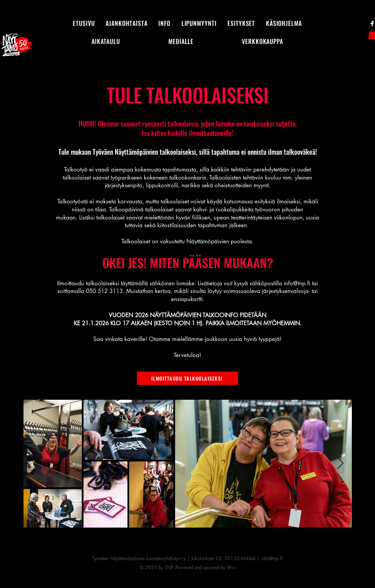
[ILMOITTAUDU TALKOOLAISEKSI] (187, 378)
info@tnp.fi (297, 283)
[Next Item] (340, 464)
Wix (231, 567)
